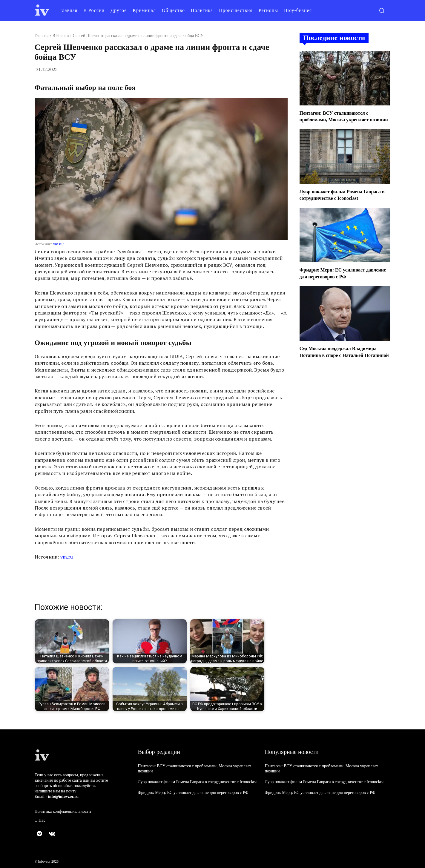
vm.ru (67, 557)
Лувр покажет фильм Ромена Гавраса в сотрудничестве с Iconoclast (197, 782)
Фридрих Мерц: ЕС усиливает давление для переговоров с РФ (193, 793)
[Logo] (42, 10)
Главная (42, 36)
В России (61, 36)
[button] (382, 10)
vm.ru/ (59, 244)
